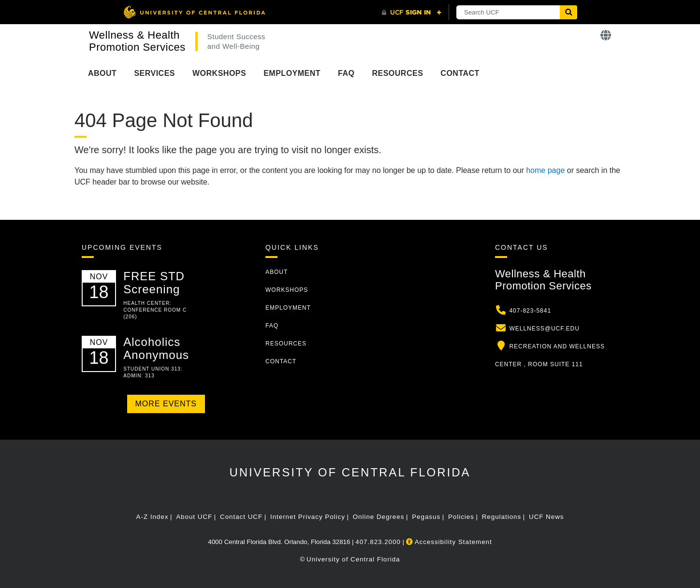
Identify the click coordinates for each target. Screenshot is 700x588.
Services (154, 73)
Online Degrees (379, 517)
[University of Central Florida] (194, 12)
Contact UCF (241, 517)
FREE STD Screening (154, 282)
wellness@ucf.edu (544, 329)
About (102, 73)
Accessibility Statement (449, 542)
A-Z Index (153, 517)
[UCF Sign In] (412, 13)
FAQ (346, 73)
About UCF (194, 517)
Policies (461, 517)
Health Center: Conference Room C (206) (155, 310)
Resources (397, 73)
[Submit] (569, 12)
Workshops (219, 73)
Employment (292, 73)
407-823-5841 (530, 311)
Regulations (502, 517)
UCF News (546, 517)
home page (545, 170)
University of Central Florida (350, 472)
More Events (166, 404)
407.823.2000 (378, 542)
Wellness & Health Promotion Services (137, 41)
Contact (460, 73)
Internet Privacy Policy (308, 517)
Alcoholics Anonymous (156, 348)
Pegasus (426, 517)
